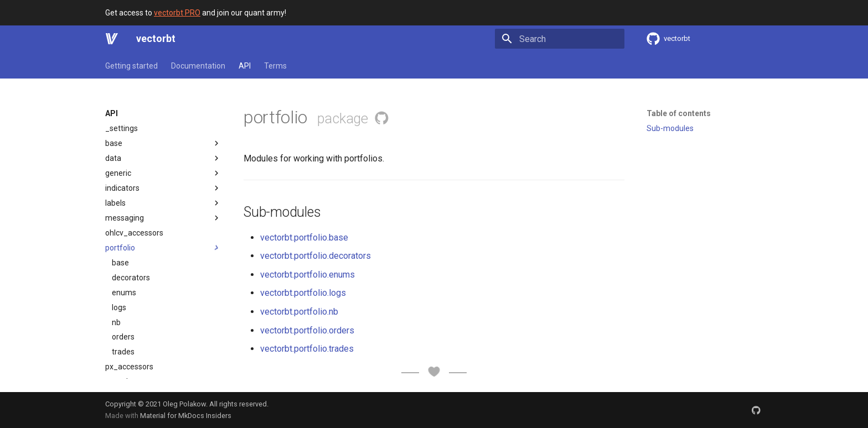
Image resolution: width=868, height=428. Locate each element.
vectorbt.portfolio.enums (308, 275)
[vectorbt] (112, 39)
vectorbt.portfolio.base (304, 238)
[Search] (560, 39)
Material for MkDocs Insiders (186, 416)
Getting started (131, 66)
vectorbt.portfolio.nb (299, 312)
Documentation (198, 66)
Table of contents (679, 113)
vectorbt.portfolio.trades (307, 349)
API (245, 66)
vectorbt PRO (177, 13)
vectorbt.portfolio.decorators (316, 256)
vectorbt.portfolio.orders (307, 330)
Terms (275, 66)
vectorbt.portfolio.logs (303, 293)
